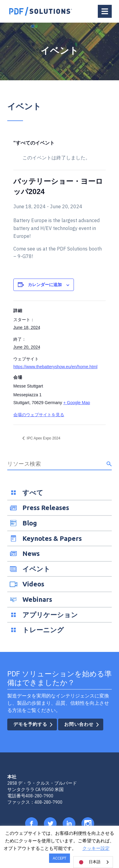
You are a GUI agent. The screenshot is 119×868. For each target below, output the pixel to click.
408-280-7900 (39, 796)
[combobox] (93, 862)
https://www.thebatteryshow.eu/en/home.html (55, 367)
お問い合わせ (79, 724)
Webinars (37, 599)
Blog (30, 523)
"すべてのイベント (34, 143)
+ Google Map (77, 403)
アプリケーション (50, 615)
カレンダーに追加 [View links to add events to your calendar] (45, 285)
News (31, 553)
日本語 (89, 862)
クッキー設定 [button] (96, 848)
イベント (36, 569)
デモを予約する (30, 724)
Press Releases (46, 507)
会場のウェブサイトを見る (39, 415)
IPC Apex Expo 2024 (43, 438)
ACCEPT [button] (59, 858)
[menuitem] (59, 493)
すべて (33, 492)
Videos (33, 584)
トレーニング (43, 630)
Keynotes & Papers (52, 538)
